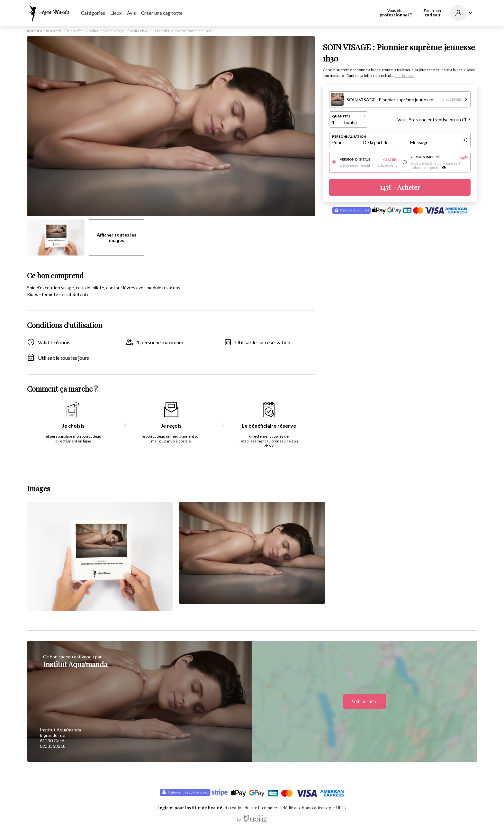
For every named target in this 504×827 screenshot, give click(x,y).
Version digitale (369, 160)
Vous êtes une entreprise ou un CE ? (434, 120)
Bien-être (75, 31)
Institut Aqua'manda (44, 31)
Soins (93, 31)
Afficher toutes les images (117, 237)
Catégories (93, 13)
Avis (131, 13)
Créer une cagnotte (162, 13)
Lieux (116, 13)
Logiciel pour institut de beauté (190, 808)
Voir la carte (365, 701)
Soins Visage (114, 31)
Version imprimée (439, 157)
